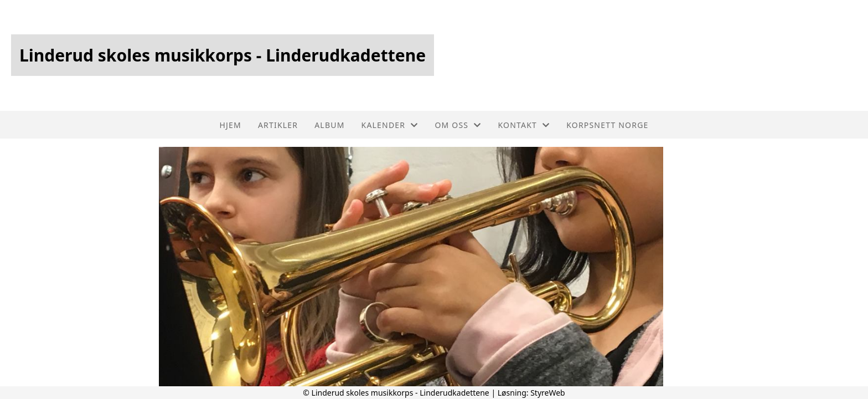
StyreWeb (548, 393)
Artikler (278, 125)
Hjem (230, 125)
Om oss (458, 125)
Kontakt (524, 125)
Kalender (390, 125)
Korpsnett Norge (607, 125)
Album (329, 125)
